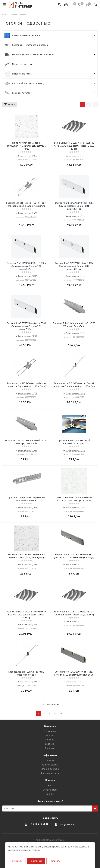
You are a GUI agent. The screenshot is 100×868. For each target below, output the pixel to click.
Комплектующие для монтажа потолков (33, 55)
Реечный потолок (21, 93)
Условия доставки (50, 769)
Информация (50, 755)
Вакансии (50, 744)
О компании (50, 731)
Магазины (50, 740)
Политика (50, 748)
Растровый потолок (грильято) (28, 83)
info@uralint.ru (67, 824)
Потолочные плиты (22, 74)
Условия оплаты (50, 765)
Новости (50, 735)
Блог (50, 786)
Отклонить (17, 861)
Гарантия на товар (50, 773)
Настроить (55, 861)
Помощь (50, 761)
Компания (50, 726)
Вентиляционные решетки (26, 35)
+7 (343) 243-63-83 (39, 824)
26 (61, 713)
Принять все (36, 861)
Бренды (50, 794)
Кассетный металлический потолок (31, 45)
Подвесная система (22, 64)
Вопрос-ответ (50, 790)
